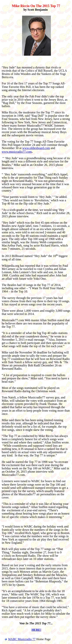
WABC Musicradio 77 (19, 639)
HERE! (36, 630)
